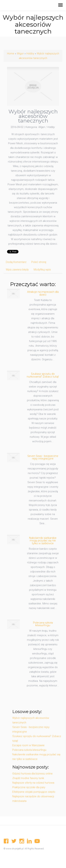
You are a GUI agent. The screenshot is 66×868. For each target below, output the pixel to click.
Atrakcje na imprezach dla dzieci (43, 293)
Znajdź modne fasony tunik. (29, 778)
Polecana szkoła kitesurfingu (43, 624)
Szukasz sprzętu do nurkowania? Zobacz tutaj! (43, 375)
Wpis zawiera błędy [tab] (17, 270)
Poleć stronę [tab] (39, 262)
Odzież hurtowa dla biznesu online (32, 774)
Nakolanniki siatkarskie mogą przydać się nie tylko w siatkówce (43, 541)
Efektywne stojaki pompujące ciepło (34, 792)
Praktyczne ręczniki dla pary (29, 787)
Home (11, 54)
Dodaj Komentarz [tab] (16, 262)
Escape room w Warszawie (28, 745)
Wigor (20, 54)
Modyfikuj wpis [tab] (42, 270)
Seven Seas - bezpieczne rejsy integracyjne (43, 457)
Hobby (30, 54)
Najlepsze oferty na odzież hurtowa (33, 783)
